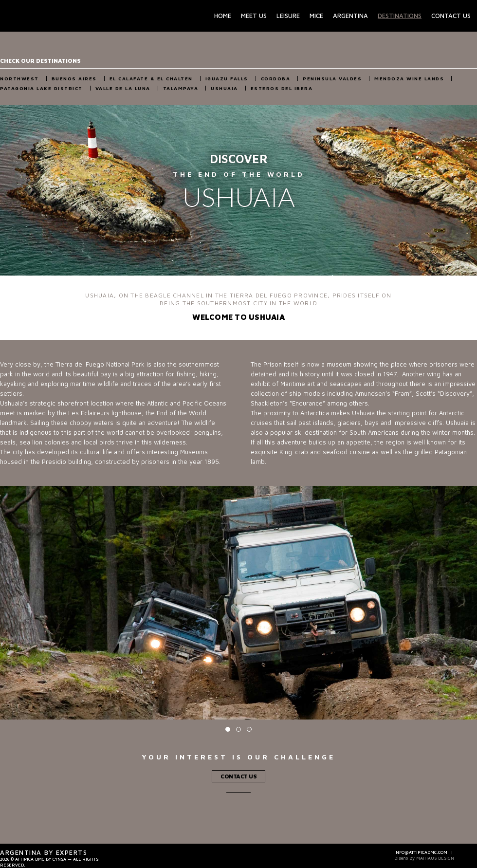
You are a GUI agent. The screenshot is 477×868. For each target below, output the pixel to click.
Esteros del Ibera (282, 88)
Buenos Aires (74, 78)
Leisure (288, 16)
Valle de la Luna (123, 88)
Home (223, 16)
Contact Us (451, 16)
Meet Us (254, 16)
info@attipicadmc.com (421, 852)
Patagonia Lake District (41, 88)
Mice (316, 16)
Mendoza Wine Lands (409, 78)
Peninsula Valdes (332, 78)
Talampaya (181, 88)
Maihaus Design (435, 858)
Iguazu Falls (227, 78)
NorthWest (19, 78)
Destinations (400, 16)
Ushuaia (224, 88)
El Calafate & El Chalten (151, 78)
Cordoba (276, 78)
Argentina (350, 16)
